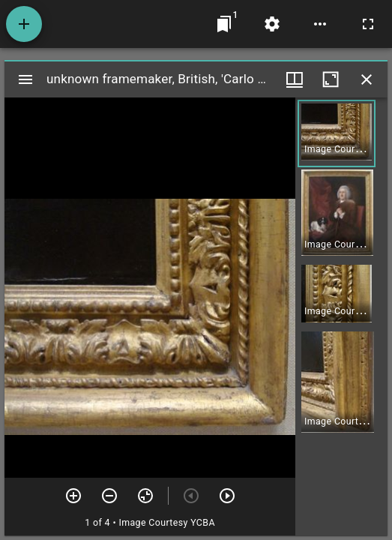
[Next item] (227, 496)
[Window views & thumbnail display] (295, 79)
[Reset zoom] (145, 496)
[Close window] (367, 79)
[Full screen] (368, 24)
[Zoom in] (73, 496)
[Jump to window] (224, 24)
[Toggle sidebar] (25, 79)
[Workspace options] (320, 24)
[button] (337, 133)
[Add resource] (24, 24)
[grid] (341, 316)
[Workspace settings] (272, 24)
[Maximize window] (331, 79)
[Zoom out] (109, 496)
